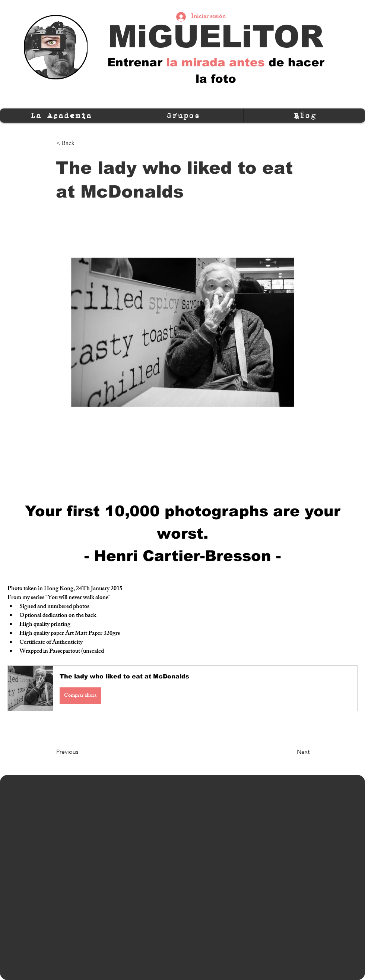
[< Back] (81, 143)
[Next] (291, 752)
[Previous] (81, 752)
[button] (182, 688)
